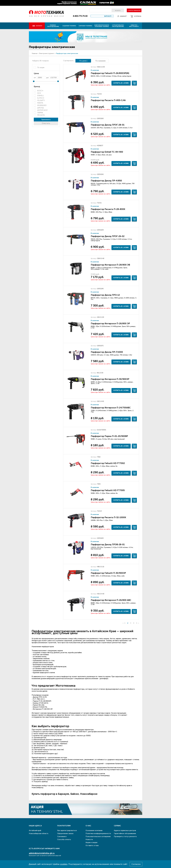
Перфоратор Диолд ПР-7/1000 (107, 352)
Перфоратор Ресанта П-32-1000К (108, 517)
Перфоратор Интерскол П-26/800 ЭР (110, 324)
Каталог (37, 26)
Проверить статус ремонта (125, 836)
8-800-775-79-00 (80, 16)
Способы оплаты (64, 839)
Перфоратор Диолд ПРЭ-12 (105, 295)
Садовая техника (69, 26)
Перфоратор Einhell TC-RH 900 (107, 152)
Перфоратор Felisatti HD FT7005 (108, 490)
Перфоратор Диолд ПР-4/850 (106, 181)
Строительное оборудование (118, 26)
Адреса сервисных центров (125, 830)
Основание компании (94, 830)
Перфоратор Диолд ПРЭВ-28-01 (108, 544)
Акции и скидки (91, 842)
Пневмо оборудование (53, 26)
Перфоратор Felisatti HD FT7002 (108, 463)
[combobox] (102, 16)
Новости (89, 839)
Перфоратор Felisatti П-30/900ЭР (108, 573)
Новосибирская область (39, 833)
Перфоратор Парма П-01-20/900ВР (109, 436)
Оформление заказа (65, 833)
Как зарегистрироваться (67, 830)
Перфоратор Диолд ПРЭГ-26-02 (108, 236)
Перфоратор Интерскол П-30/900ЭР (110, 379)
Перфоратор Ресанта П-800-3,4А (108, 100)
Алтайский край (35, 830)
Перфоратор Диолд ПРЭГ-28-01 (108, 125)
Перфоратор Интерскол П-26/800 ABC (111, 600)
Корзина (136, 16)
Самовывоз (62, 836)
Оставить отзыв (92, 845)
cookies (64, 864)
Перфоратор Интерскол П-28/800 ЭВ (110, 265)
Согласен (136, 864)
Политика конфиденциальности (98, 833)
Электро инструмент (134, 26)
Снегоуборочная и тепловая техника (102, 26)
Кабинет (122, 16)
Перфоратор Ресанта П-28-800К (108, 209)
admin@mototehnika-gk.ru (42, 853)
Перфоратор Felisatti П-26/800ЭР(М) (110, 73)
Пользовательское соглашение (98, 836)
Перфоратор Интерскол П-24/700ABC (111, 408)
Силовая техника (85, 26)
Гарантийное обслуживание (125, 833)
